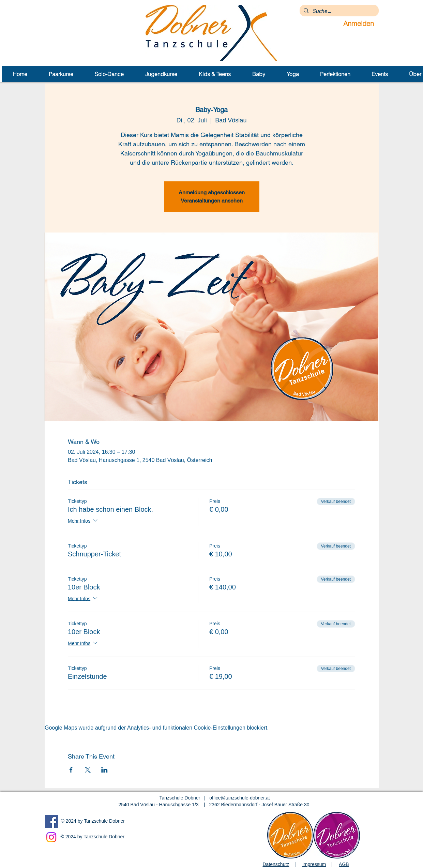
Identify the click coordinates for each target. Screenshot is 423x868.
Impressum (314, 864)
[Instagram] (51, 837)
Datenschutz (276, 864)
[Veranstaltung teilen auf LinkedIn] (104, 770)
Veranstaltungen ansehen (212, 201)
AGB (344, 864)
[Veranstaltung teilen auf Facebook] (71, 770)
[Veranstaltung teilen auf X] (88, 770)
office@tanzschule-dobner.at (239, 798)
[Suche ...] (338, 11)
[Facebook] (52, 821)
